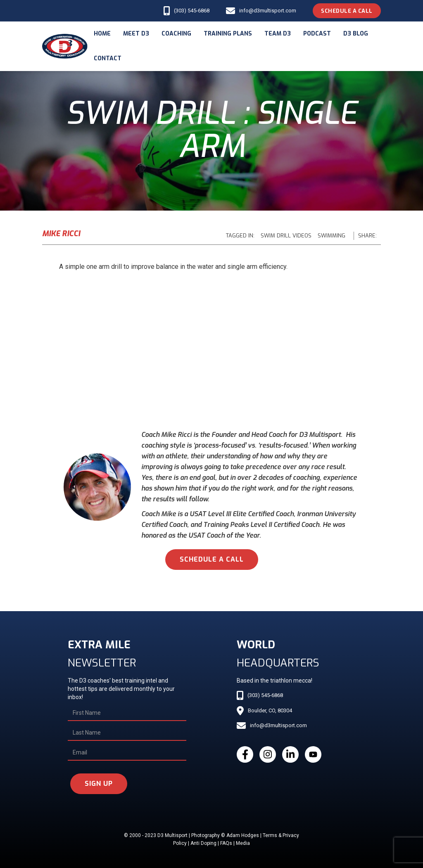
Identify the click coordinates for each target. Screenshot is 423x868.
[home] (65, 46)
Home (102, 34)
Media (243, 843)
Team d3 (278, 34)
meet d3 (136, 34)
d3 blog (356, 34)
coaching (176, 34)
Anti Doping (203, 843)
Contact (108, 58)
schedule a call (212, 559)
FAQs (226, 843)
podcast (317, 34)
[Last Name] (127, 733)
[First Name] (127, 713)
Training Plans (228, 34)
